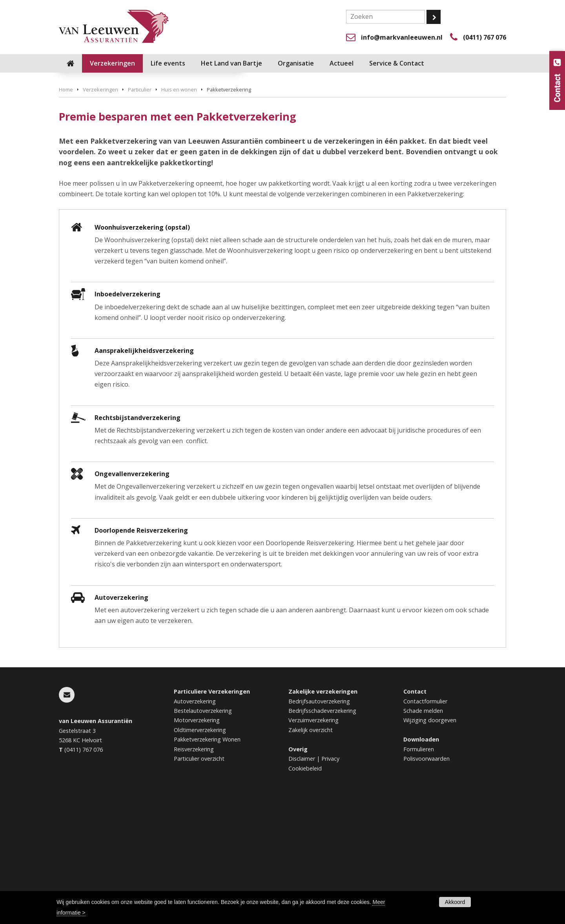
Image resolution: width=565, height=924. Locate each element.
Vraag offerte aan (96, 167)
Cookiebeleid (305, 888)
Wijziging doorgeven (430, 839)
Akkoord (455, 902)
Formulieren (419, 868)
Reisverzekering (194, 868)
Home (66, 209)
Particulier (140, 209)
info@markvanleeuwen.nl (402, 37)
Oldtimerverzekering (200, 849)
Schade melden (423, 830)
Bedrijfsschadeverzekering (322, 830)
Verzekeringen (100, 209)
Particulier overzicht (199, 878)
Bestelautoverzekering (203, 830)
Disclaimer (302, 878)
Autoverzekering (195, 820)
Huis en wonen (179, 209)
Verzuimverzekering (313, 839)
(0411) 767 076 (485, 37)
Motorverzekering (197, 839)
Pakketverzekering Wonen (207, 859)
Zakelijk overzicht (311, 849)
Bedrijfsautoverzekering (319, 820)
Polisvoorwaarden (426, 878)
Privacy (330, 878)
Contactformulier (425, 820)
